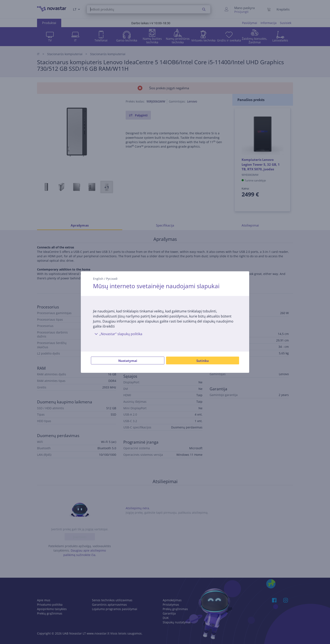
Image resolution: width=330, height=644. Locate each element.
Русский (112, 278)
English (98, 278)
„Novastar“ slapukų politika (118, 334)
